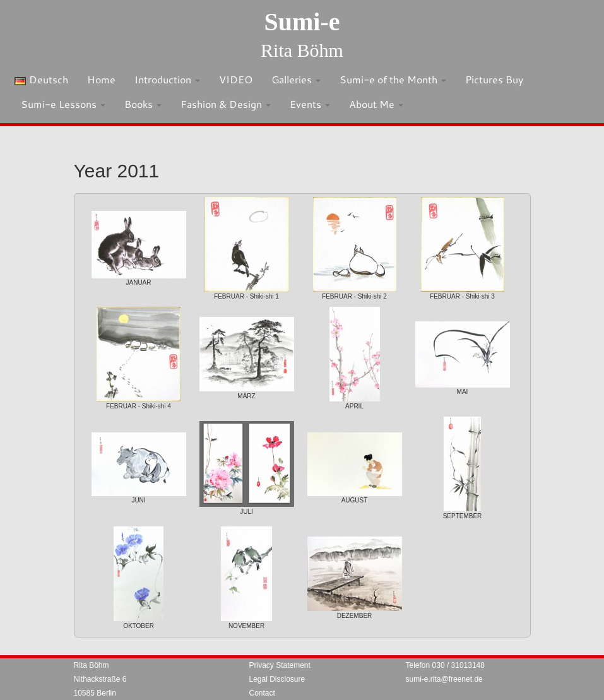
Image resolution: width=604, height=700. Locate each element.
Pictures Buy (494, 79)
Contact (262, 693)
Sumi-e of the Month (393, 79)
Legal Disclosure (277, 679)
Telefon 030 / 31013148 (445, 665)
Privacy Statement (280, 665)
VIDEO (236, 79)
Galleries (296, 79)
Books (143, 104)
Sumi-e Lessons (63, 104)
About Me (376, 104)
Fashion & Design (226, 104)
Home (101, 79)
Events (310, 104)
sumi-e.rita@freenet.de (444, 679)
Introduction (167, 79)
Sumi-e (302, 22)
